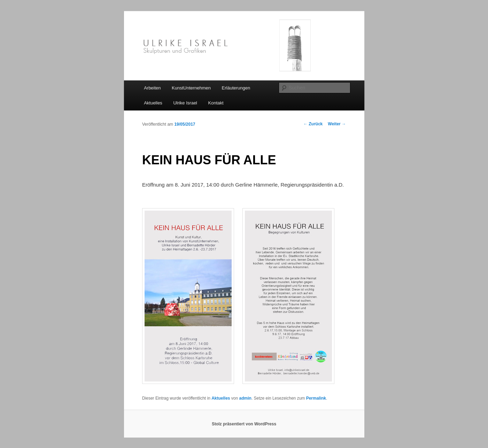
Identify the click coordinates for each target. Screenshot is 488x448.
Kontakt (216, 103)
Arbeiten (152, 88)
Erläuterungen (236, 88)
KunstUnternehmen (191, 88)
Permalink (316, 398)
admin (245, 398)
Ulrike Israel (185, 103)
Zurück (313, 124)
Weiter (337, 124)
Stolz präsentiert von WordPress (244, 424)
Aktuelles (153, 103)
